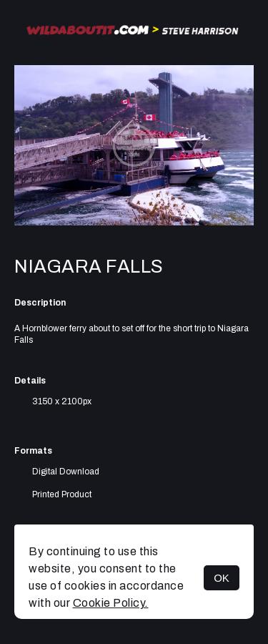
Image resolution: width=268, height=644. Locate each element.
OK (222, 578)
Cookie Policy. (111, 603)
